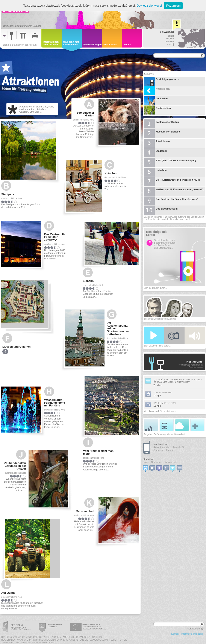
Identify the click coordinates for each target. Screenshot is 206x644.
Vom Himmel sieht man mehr (98, 452)
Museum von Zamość (162, 134)
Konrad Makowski (163, 393)
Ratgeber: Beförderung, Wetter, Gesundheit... (165, 434)
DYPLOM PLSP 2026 (165, 403)
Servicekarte (194, 629)
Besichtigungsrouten (162, 81)
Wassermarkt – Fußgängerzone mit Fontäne (55, 403)
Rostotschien (157, 110)
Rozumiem (173, 6)
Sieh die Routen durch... (155, 288)
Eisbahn (88, 281)
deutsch (170, 42)
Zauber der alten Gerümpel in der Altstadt (15, 466)
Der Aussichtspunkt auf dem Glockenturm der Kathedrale (118, 329)
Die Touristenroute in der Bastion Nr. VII (172, 182)
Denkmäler (156, 100)
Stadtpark (8, 194)
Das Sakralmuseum (161, 211)
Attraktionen (157, 91)
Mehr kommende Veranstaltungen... (161, 411)
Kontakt (175, 634)
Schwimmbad (85, 511)
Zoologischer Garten (85, 114)
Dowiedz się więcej (149, 6)
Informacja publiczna (192, 634)
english (170, 39)
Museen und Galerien (16, 347)
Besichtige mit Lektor (156, 233)
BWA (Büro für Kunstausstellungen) (170, 162)
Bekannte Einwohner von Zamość (160, 319)
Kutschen (111, 173)
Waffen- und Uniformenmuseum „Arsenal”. (174, 191)
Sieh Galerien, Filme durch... (157, 346)
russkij (170, 44)
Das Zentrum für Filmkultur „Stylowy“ (55, 237)
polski (171, 36)
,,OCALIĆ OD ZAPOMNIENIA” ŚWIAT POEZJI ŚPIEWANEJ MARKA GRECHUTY (178, 381)
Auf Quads (8, 593)
